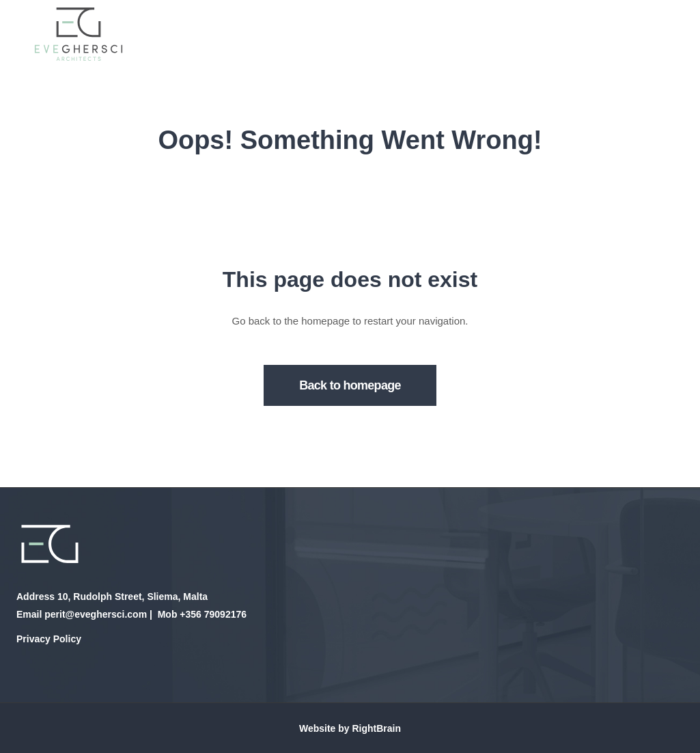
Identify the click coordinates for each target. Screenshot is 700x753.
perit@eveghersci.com (96, 614)
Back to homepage (350, 385)
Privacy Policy (49, 639)
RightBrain (376, 728)
